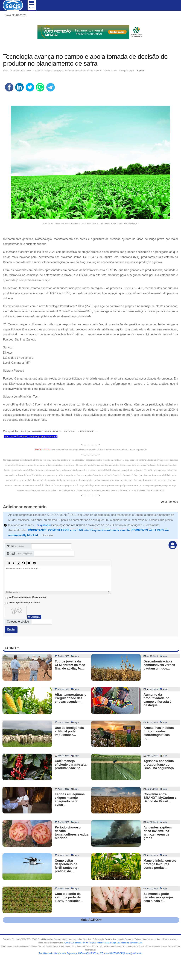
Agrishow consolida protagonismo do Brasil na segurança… (160, 765)
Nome (15, 546)
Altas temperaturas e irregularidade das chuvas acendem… (71, 698)
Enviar (11, 630)
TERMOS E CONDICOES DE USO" (150, 491)
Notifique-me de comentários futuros (27, 597)
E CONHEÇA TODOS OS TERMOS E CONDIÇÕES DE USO (73, 525)
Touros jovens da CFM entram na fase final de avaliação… (70, 665)
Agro (132, 71)
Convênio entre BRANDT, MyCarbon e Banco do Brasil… (160, 798)
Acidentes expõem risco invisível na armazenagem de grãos (158, 833)
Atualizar (36, 617)
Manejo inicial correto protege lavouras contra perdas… (160, 864)
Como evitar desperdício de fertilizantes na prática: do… (66, 866)
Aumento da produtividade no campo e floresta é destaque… (157, 700)
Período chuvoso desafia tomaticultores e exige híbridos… (72, 833)
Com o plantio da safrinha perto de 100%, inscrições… (69, 897)
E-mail (20, 554)
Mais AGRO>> (91, 920)
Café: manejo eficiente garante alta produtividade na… (71, 765)
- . (112, 943)
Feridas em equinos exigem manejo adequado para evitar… (70, 800)
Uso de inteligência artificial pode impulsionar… (69, 731)
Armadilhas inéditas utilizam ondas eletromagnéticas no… (159, 733)
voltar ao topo (169, 502)
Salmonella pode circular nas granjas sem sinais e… (159, 897)
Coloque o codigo (18, 622)
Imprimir (140, 71)
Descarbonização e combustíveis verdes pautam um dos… (159, 665)
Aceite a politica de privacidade (24, 603)
